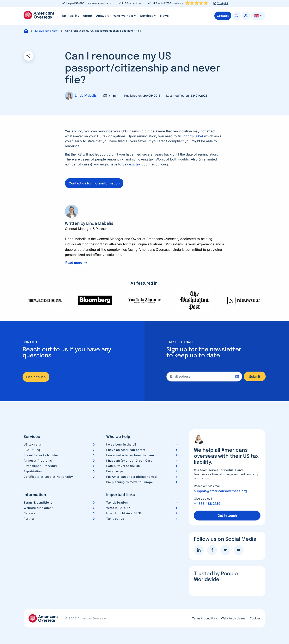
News (165, 16)
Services (149, 16)
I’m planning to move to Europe (130, 482)
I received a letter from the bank (130, 455)
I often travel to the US (123, 466)
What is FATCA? (118, 508)
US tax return (33, 444)
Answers (103, 16)
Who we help (125, 16)
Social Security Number (41, 455)
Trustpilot (223, 3)
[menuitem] (70, 16)
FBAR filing (32, 450)
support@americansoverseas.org (220, 491)
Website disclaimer (38, 508)
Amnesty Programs (38, 460)
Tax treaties (115, 519)
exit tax (135, 164)
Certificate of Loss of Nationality (48, 477)
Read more (74, 263)
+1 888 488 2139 (207, 504)
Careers (29, 513)
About (88, 16)
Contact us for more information (94, 183)
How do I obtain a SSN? (124, 513)
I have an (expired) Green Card (129, 460)
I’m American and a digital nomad (131, 477)
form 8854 (195, 136)
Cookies (255, 618)
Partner (29, 519)
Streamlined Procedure (41, 466)
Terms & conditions (38, 502)
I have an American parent (126, 450)
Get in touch (36, 377)
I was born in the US (121, 444)
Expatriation (33, 471)
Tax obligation (117, 502)
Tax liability (70, 16)
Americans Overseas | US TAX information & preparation (39, 15)
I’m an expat (116, 471)
